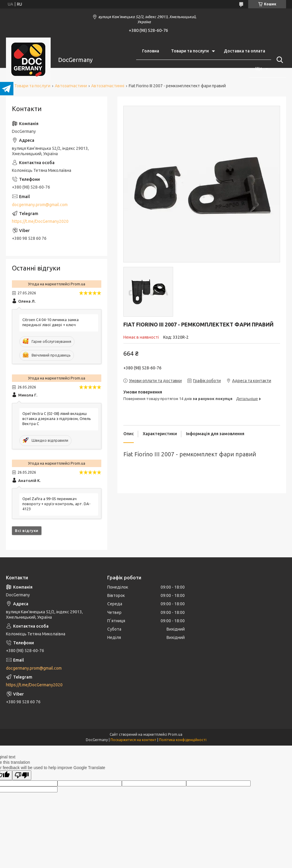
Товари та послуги (190, 51)
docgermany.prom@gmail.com (40, 205)
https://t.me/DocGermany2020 (40, 221)
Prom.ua (175, 734)
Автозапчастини (71, 86)
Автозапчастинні (108, 86)
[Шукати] (279, 60)
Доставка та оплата (244, 51)
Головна (151, 51)
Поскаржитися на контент (133, 740)
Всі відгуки (27, 531)
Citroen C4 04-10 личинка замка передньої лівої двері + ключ (51, 322)
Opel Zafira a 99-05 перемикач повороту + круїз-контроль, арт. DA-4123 (56, 504)
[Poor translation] (22, 775)
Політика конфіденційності (183, 740)
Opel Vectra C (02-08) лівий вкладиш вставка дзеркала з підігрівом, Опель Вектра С (57, 419)
